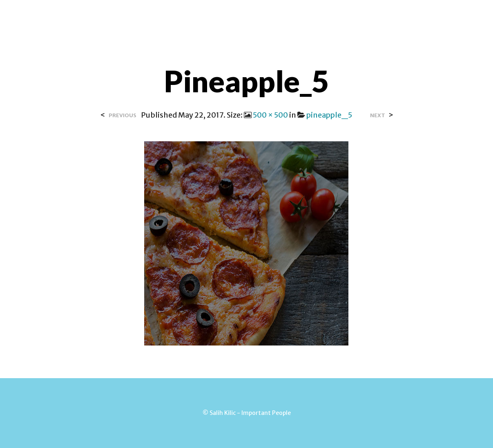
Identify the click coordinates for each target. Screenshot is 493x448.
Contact (238, 16)
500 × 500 (270, 115)
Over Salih (192, 16)
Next (378, 115)
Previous (123, 115)
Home (151, 16)
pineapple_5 (329, 115)
